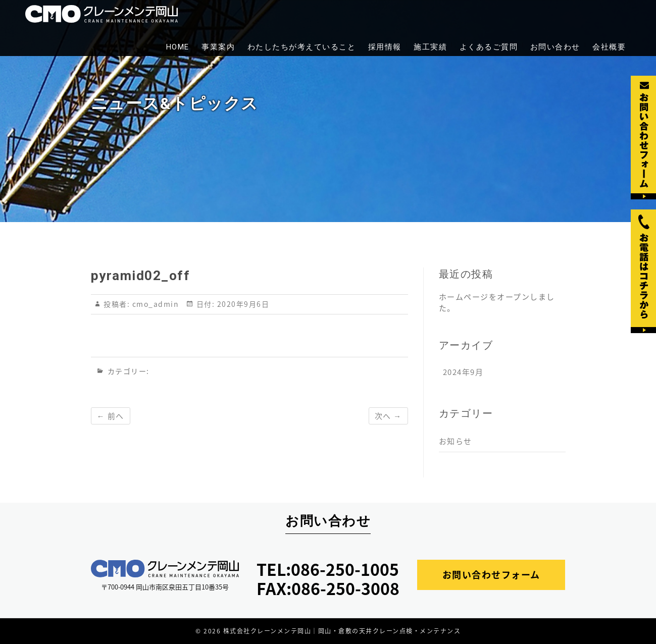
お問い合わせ (555, 47)
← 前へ (111, 416)
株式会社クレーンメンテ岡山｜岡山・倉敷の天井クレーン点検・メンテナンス (342, 631)
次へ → (388, 416)
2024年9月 (463, 372)
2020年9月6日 (242, 304)
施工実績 (430, 47)
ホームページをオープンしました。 (497, 302)
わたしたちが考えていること (302, 47)
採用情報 (385, 47)
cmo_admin (154, 304)
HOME (178, 47)
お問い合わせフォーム (491, 575)
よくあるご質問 (489, 47)
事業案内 (218, 47)
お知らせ (456, 441)
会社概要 (609, 47)
